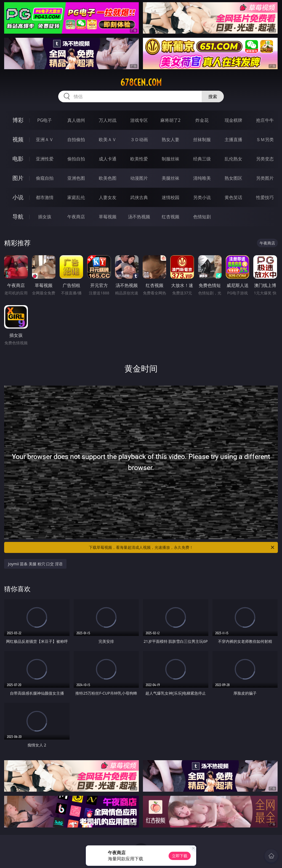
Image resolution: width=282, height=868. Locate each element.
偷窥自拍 (45, 178)
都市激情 (45, 197)
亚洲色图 (76, 178)
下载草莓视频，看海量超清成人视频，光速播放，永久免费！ (182, 547)
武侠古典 (139, 197)
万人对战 (108, 120)
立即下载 (180, 856)
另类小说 (202, 197)
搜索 (213, 96)
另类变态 (265, 159)
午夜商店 (76, 217)
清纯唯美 (202, 178)
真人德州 (76, 120)
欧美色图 (108, 178)
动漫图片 (139, 178)
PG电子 (45, 120)
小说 (18, 197)
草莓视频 (108, 217)
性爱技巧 (265, 197)
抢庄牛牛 (265, 120)
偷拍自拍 (76, 159)
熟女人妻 (171, 139)
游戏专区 (139, 120)
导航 (18, 217)
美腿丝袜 (171, 178)
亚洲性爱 (45, 159)
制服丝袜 (171, 159)
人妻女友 (108, 197)
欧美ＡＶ (108, 139)
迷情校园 (171, 197)
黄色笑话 (233, 197)
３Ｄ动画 (139, 139)
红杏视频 (171, 217)
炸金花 (202, 120)
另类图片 (265, 178)
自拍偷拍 (76, 139)
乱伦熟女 (233, 159)
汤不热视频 (139, 217)
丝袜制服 (202, 139)
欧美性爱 (139, 159)
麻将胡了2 (170, 120)
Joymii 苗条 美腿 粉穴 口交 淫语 (35, 564)
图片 (18, 178)
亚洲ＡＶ (45, 139)
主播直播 (233, 139)
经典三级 (202, 159)
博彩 (18, 120)
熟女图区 (233, 178)
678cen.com (141, 82)
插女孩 (45, 217)
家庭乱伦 (76, 197)
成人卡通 (108, 159)
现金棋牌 (233, 120)
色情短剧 (202, 217)
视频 (18, 139)
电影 (18, 159)
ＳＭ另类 (265, 139)
